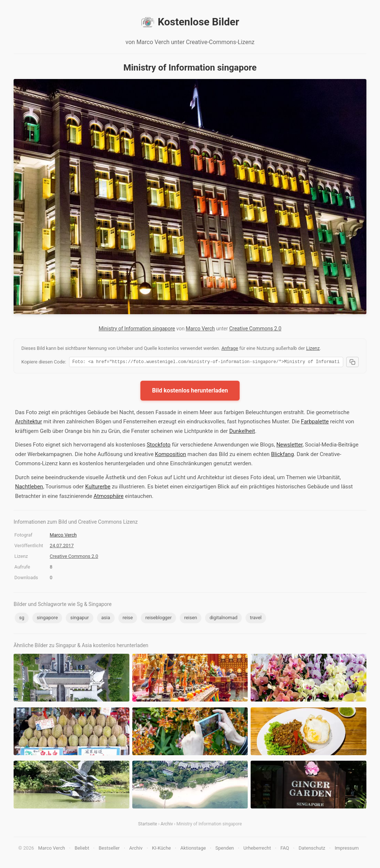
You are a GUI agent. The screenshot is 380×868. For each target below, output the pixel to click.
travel (256, 619)
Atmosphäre (109, 497)
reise (128, 619)
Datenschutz (312, 849)
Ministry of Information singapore (137, 329)
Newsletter (289, 446)
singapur (79, 619)
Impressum (347, 849)
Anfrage (230, 348)
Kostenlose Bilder (190, 22)
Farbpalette (315, 423)
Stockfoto (159, 446)
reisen (191, 619)
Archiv (167, 825)
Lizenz (313, 348)
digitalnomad (223, 619)
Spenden (225, 849)
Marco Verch (200, 329)
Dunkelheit (242, 432)
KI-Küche (162, 849)
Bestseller (109, 849)
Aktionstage (193, 849)
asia (106, 619)
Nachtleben (29, 488)
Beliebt (82, 849)
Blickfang (282, 455)
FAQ (285, 849)
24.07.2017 (62, 547)
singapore (47, 619)
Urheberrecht (257, 849)
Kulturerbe (98, 488)
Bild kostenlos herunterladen (190, 392)
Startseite (148, 825)
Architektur (28, 423)
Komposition (171, 455)
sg (22, 619)
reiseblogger (158, 619)
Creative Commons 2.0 (255, 329)
